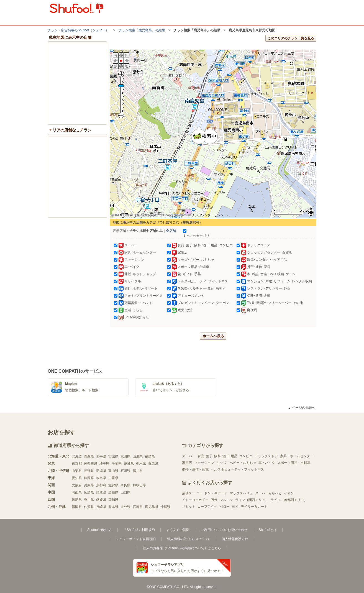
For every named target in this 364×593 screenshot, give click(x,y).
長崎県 (101, 507)
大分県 (125, 507)
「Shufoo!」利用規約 (139, 530)
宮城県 (113, 456)
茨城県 (129, 464)
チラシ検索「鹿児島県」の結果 (142, 30)
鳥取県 (101, 492)
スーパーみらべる (268, 493)
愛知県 (77, 478)
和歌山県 (139, 485)
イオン (289, 493)
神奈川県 (91, 464)
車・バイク (267, 463)
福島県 (150, 456)
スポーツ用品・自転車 (294, 463)
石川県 (125, 471)
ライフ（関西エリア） (252, 500)
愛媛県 (101, 500)
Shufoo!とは (268, 530)
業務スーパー (192, 493)
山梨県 (77, 471)
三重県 (113, 478)
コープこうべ (207, 507)
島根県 (113, 492)
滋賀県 (113, 485)
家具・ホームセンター (297, 456)
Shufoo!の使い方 (100, 530)
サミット (189, 507)
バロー (225, 507)
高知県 (113, 500)
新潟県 (101, 471)
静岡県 (89, 478)
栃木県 (141, 464)
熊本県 (113, 507)
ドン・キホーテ (216, 493)
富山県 (113, 471)
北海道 (77, 456)
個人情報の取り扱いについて (189, 539)
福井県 (138, 471)
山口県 (125, 492)
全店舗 (171, 231)
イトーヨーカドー (195, 500)
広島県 (89, 492)
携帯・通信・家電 (195, 469)
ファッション (204, 463)
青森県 (89, 456)
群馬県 (153, 464)
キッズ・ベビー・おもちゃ (236, 463)
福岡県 (77, 507)
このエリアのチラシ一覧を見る (291, 38)
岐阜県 (101, 478)
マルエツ (226, 500)
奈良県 (125, 485)
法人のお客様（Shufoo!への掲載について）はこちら (182, 548)
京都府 (101, 485)
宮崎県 (138, 507)
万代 (214, 500)
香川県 (89, 500)
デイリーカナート (254, 507)
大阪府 (77, 485)
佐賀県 (89, 507)
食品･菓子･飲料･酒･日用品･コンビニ (225, 456)
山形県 (138, 456)
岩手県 (101, 456)
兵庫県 (89, 485)
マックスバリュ (241, 493)
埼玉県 (104, 464)
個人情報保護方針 (235, 539)
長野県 (89, 471)
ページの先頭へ (302, 408)
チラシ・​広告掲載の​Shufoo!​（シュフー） (78, 30)
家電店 (187, 463)
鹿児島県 (152, 507)
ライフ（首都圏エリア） (289, 500)
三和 (235, 507)
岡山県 (77, 492)
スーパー (189, 456)
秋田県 (125, 456)
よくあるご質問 (178, 530)
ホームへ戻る (213, 336)
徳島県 (77, 500)
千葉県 (117, 464)
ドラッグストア (266, 456)
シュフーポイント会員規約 (136, 539)
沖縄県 (165, 507)
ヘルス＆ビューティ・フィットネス (237, 469)
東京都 (77, 464)
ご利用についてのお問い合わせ (224, 530)
